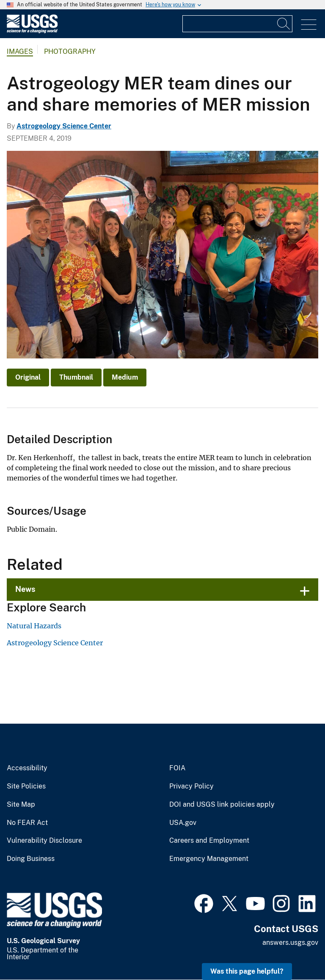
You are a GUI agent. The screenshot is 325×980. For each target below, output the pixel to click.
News (25, 589)
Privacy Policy (191, 786)
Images (20, 51)
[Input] (237, 24)
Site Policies (26, 786)
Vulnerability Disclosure (44, 841)
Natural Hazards (34, 626)
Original (28, 377)
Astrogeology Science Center (64, 126)
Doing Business (31, 859)
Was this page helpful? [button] (247, 971)
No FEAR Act (27, 823)
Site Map (21, 805)
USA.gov (183, 823)
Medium (125, 377)
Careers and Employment (209, 841)
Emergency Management (209, 859)
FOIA (177, 768)
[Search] (284, 24)
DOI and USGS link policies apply (222, 805)
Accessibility (27, 768)
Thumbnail (76, 377)
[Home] (32, 31)
